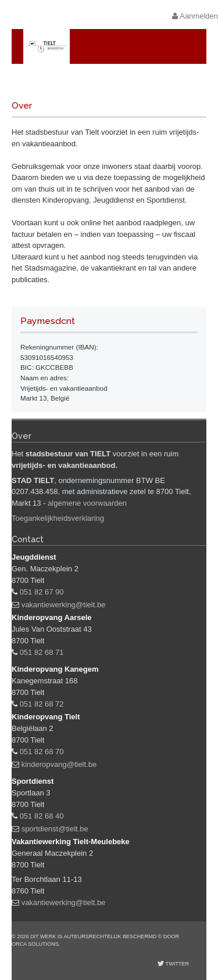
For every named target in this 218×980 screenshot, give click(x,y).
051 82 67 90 (42, 592)
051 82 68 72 (42, 704)
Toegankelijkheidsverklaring (58, 518)
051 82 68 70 (42, 752)
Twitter (176, 964)
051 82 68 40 (42, 816)
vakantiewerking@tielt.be (64, 605)
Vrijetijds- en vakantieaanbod (121, 80)
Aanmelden (195, 16)
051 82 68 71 (42, 652)
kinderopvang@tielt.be (59, 764)
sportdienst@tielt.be (55, 829)
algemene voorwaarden (87, 503)
